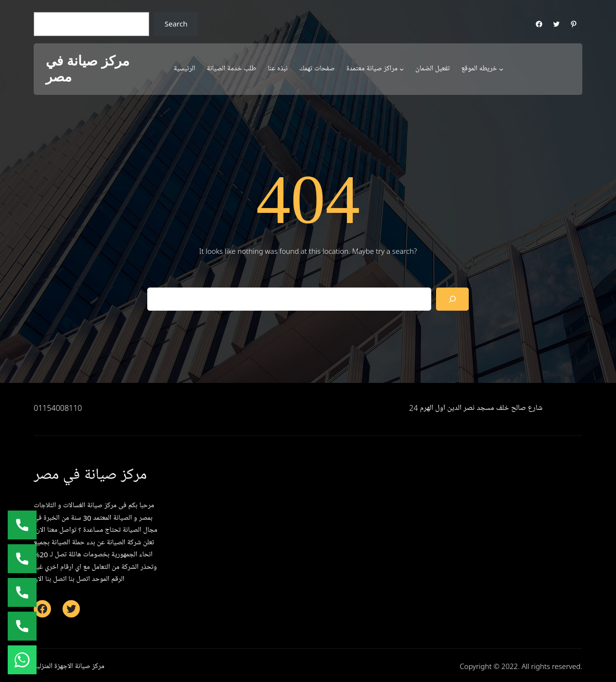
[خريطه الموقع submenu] (501, 69)
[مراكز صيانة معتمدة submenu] (402, 69)
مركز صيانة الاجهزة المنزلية (69, 666)
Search (176, 24)
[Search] (452, 299)
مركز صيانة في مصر (88, 69)
